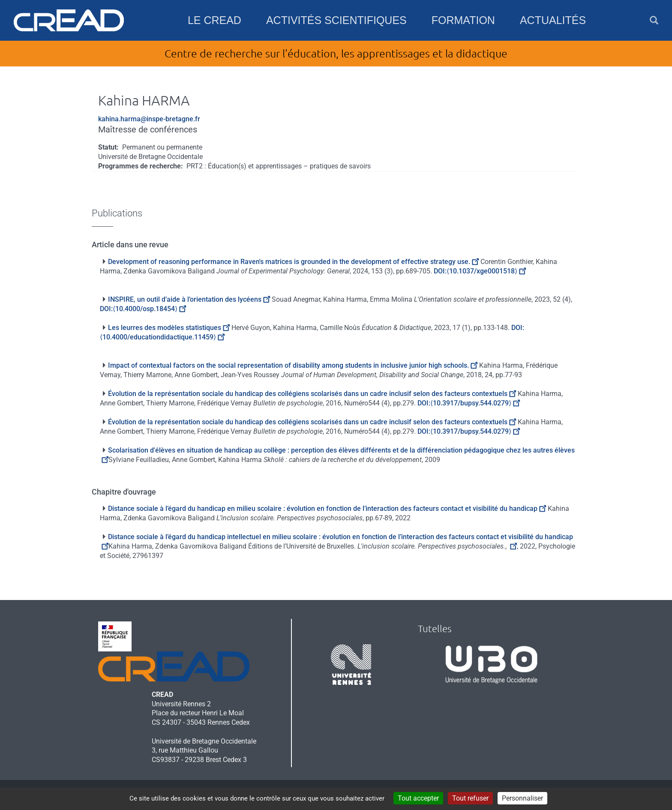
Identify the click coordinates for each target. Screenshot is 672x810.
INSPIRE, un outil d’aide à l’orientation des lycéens (189, 299)
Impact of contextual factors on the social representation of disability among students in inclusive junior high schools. (293, 365)
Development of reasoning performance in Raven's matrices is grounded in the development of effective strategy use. (293, 262)
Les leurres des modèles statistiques (169, 328)
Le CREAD (214, 20)
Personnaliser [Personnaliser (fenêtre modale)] (522, 798)
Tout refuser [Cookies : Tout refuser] (470, 798)
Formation (463, 20)
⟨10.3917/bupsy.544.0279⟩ (475, 403)
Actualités (553, 20)
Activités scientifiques (336, 20)
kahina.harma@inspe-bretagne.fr (149, 119)
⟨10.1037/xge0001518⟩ (486, 271)
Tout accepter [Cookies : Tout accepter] (418, 798)
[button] (654, 20)
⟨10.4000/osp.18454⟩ (149, 309)
